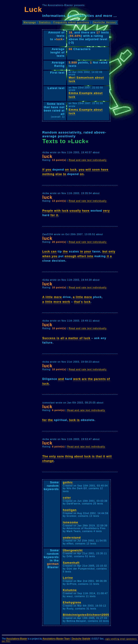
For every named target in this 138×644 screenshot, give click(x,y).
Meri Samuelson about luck (86, 79)
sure (60, 456)
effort (82, 256)
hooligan (70, 510)
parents (100, 379)
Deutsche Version (104, 22)
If (43, 170)
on (67, 170)
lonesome (70, 522)
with (58, 211)
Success (49, 338)
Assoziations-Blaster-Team (56, 639)
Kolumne (70, 590)
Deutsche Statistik (81, 639)
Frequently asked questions (71, 22)
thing (69, 456)
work (66, 302)
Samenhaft (71, 563)
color (67, 498)
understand (72, 538)
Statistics (45, 22)
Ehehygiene (72, 602)
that (77, 302)
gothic (68, 482)
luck (73, 170)
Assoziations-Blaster (17, 639)
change (48, 461)
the (65, 251)
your (88, 251)
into (90, 256)
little (49, 297)
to (65, 174)
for (53, 215)
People (48, 211)
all (62, 338)
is (58, 338)
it (57, 215)
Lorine (68, 578)
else (59, 174)
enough (70, 256)
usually (75, 211)
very (106, 211)
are (84, 379)
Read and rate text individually (88, 160)
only (112, 251)
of (81, 338)
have (105, 170)
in (82, 251)
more (58, 297)
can (54, 251)
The (45, 456)
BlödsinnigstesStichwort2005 (86, 615)
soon (96, 170)
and (61, 379)
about (79, 456)
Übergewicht (73, 550)
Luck (46, 251)
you (48, 170)
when (46, 256)
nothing (48, 174)
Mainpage (30, 22)
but (105, 251)
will (88, 170)
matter (73, 338)
